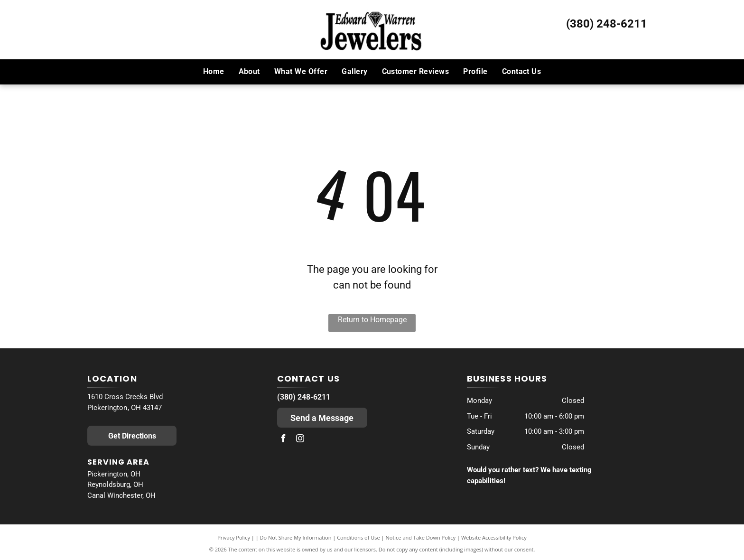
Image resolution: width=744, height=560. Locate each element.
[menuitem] (214, 72)
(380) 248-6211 (607, 24)
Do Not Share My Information (296, 537)
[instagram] (300, 440)
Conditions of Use (358, 537)
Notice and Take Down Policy (421, 537)
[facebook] (283, 440)
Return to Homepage (372, 320)
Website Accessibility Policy (494, 537)
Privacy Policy (234, 537)
